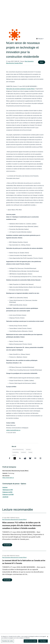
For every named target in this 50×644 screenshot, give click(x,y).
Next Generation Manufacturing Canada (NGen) (14, 520)
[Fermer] (48, 637)
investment (23, 452)
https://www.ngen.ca (8, 478)
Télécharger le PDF (8, 490)
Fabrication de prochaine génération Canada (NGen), (21, 89)
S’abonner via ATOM (8, 495)
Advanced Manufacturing (18, 449)
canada (14, 455)
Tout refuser (43, 642)
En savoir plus (7, 545)
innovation (28, 449)
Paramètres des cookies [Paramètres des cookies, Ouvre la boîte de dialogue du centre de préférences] (8, 642)
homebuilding (15, 452)
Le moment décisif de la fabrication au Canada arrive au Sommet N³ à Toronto (24, 562)
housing (30, 452)
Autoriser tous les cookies (30, 642)
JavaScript (5, 497)
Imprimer (5, 487)
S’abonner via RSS (7, 492)
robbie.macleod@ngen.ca (13, 430)
